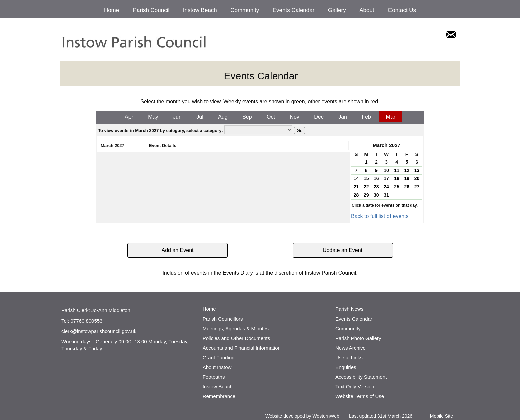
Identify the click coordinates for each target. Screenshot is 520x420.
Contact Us (402, 10)
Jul (200, 117)
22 (366, 187)
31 (386, 195)
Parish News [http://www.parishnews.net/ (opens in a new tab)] (349, 309)
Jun (177, 117)
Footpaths (214, 377)
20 (417, 178)
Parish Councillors (223, 319)
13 (417, 170)
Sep (247, 117)
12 (407, 170)
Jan (343, 117)
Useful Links (349, 357)
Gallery (337, 10)
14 (356, 178)
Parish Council (151, 10)
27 (417, 187)
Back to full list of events (380, 216)
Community (245, 10)
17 (386, 178)
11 (397, 170)
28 (356, 195)
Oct (271, 117)
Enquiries (346, 367)
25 (397, 187)
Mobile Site (441, 416)
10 (386, 170)
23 (376, 187)
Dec (319, 117)
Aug (223, 117)
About (367, 10)
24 (386, 187)
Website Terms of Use (360, 396)
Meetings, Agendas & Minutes (236, 328)
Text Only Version (355, 386)
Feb (366, 117)
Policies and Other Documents (236, 338)
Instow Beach (200, 10)
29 (366, 195)
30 (376, 195)
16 (376, 178)
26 (407, 187)
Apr (129, 117)
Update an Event (343, 250)
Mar (391, 117)
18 (397, 178)
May (153, 117)
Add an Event (177, 250)
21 (356, 187)
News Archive (351, 348)
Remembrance (219, 396)
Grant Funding (219, 357)
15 (366, 178)
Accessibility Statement (361, 377)
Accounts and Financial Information (242, 348)
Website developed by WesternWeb (302, 416)
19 (407, 178)
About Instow (217, 367)
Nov (294, 117)
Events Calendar (294, 10)
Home (112, 10)
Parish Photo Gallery (358, 338)
